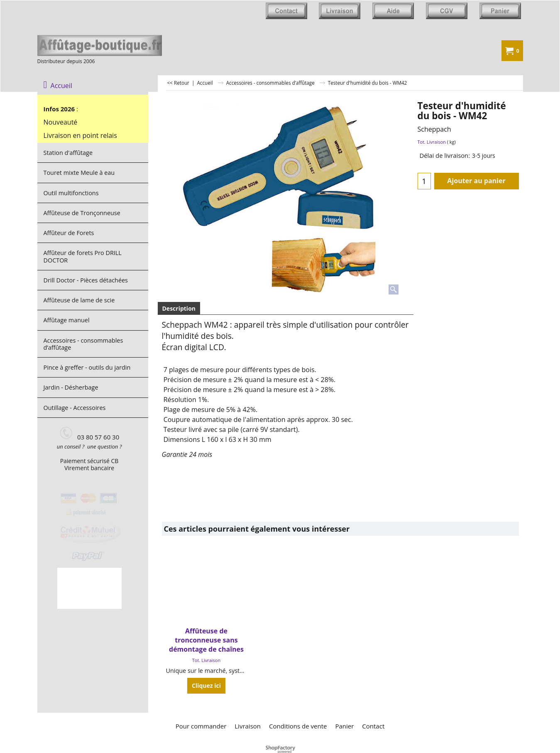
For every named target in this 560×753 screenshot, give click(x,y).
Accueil (58, 86)
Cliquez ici (206, 686)
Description (179, 308)
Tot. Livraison (432, 142)
